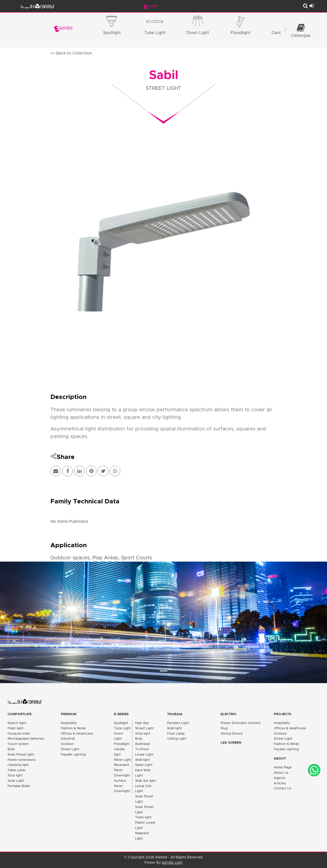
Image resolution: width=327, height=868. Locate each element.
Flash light (16, 728)
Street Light (70, 749)
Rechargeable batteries (26, 739)
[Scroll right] (285, 30)
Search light (17, 723)
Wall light (142, 760)
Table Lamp (17, 770)
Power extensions (22, 760)
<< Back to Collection (71, 53)
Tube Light (122, 728)
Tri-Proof (142, 749)
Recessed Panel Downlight (122, 770)
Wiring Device (232, 734)
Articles (280, 783)
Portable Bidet (19, 786)
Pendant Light (178, 723)
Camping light (18, 765)
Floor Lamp (176, 734)
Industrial (68, 739)
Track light (143, 817)
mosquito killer (19, 734)
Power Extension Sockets (241, 723)
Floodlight (122, 744)
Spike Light (144, 765)
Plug (224, 728)
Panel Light (123, 760)
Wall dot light (146, 781)
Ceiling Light (177, 739)
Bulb (11, 749)
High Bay (142, 723)
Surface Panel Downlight (122, 786)
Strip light (15, 776)
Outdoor (67, 744)
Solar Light (16, 781)
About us (281, 773)
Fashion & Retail (73, 728)
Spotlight (121, 723)
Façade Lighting (73, 755)
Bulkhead (142, 744)
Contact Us (283, 788)
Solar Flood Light (21, 755)
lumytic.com (172, 863)
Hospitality (69, 723)
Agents (279, 778)
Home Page (283, 768)
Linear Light (144, 755)
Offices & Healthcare (77, 734)
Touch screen (18, 744)
